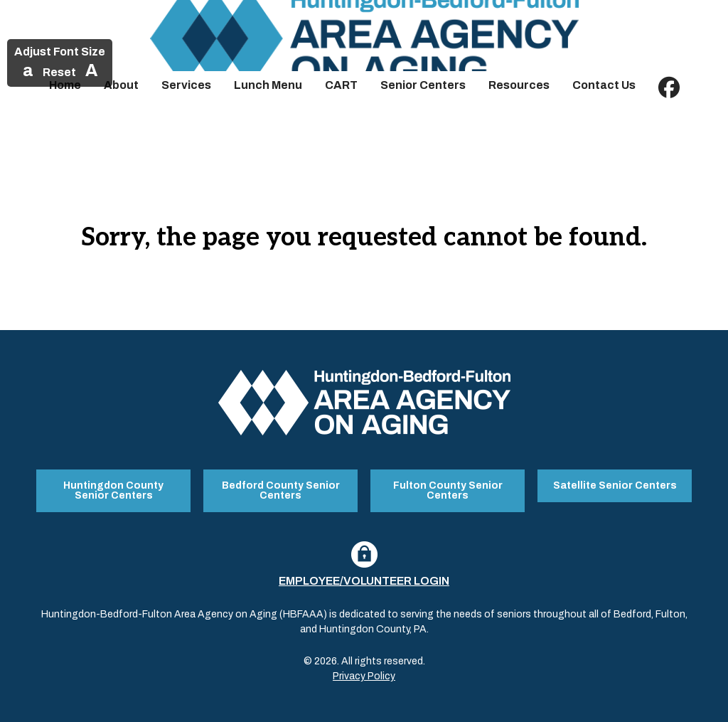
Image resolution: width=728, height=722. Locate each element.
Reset (59, 72)
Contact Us (604, 85)
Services (186, 85)
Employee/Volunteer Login (364, 579)
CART (341, 85)
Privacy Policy (364, 675)
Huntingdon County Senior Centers (113, 490)
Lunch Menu (268, 85)
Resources (519, 85)
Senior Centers (423, 85)
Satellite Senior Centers (615, 485)
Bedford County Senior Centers (281, 490)
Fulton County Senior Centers (448, 490)
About (121, 85)
